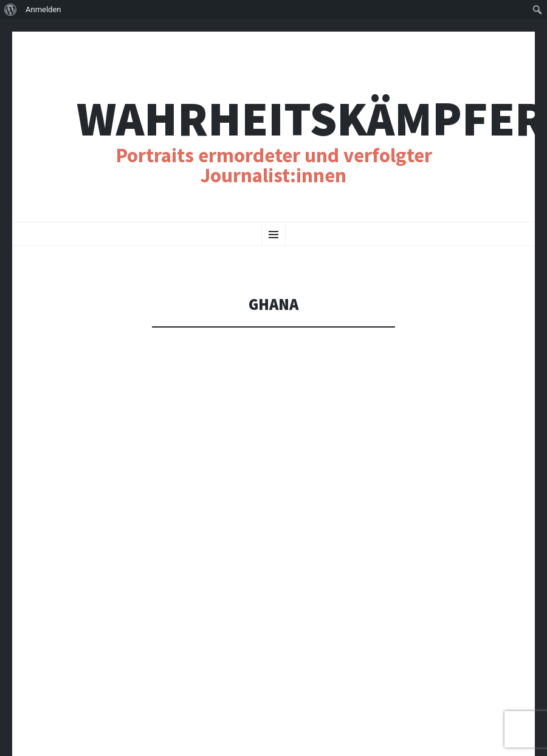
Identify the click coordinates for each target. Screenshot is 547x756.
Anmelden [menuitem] (43, 9)
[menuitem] (11, 10)
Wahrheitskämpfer (311, 119)
